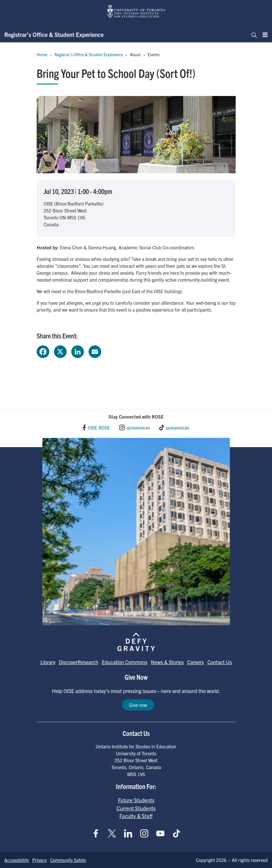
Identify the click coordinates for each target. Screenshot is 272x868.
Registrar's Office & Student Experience (89, 54)
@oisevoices (138, 428)
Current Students (136, 808)
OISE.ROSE (99, 428)
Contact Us (220, 662)
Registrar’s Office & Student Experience (54, 34)
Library (48, 662)
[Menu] (263, 35)
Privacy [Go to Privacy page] (40, 860)
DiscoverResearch (79, 662)
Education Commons (125, 662)
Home (42, 54)
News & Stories (167, 662)
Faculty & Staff (136, 816)
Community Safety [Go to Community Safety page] (68, 860)
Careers (196, 662)
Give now (138, 705)
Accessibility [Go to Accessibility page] (17, 860)
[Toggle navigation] (252, 35)
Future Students (136, 800)
